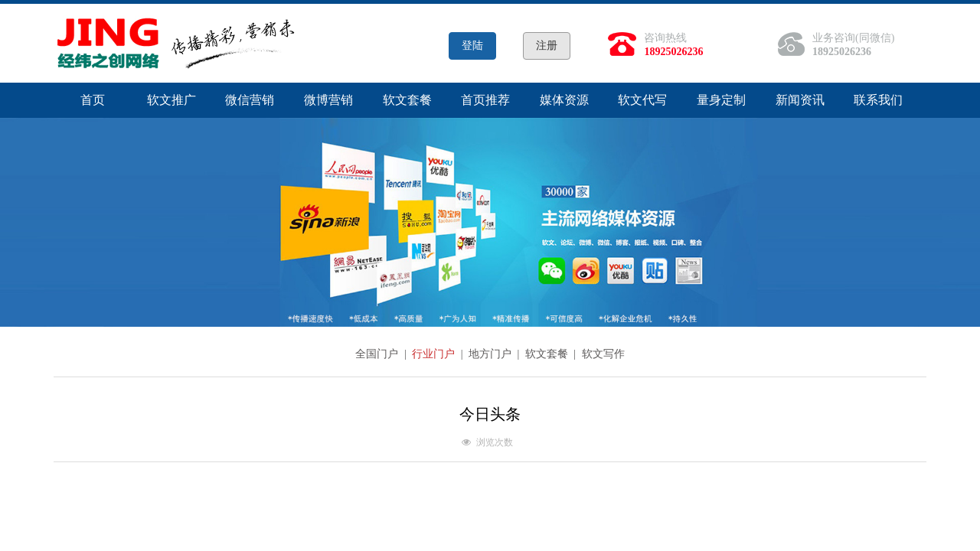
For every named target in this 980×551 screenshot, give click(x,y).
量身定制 (721, 100)
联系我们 (878, 100)
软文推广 (171, 100)
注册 (547, 46)
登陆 (472, 46)
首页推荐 (485, 100)
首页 (93, 100)
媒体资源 (564, 100)
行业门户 (435, 354)
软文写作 (603, 354)
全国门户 (378, 354)
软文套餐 (407, 100)
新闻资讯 (800, 100)
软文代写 (642, 100)
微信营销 (250, 100)
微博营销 (328, 100)
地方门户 (492, 354)
